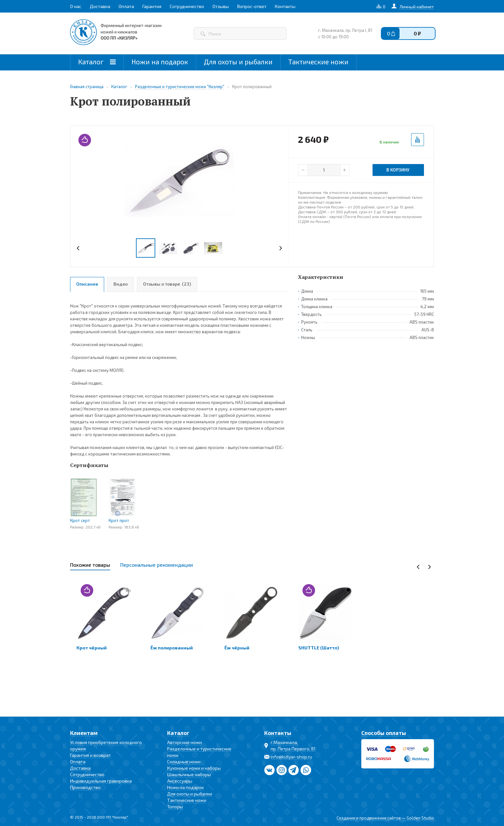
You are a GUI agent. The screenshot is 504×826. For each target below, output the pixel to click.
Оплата (78, 762)
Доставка (80, 768)
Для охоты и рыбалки (238, 62)
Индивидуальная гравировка (101, 781)
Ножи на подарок (160, 62)
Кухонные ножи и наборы (194, 768)
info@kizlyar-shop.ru (291, 757)
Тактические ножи (318, 62)
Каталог (97, 62)
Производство (85, 787)
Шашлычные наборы (189, 774)
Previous (78, 248)
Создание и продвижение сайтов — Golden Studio (385, 818)
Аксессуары (180, 781)
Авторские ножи (184, 742)
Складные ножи (184, 762)
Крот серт (80, 520)
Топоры (175, 807)
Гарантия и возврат (90, 755)
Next (280, 248)
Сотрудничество (87, 774)
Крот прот (119, 520)
